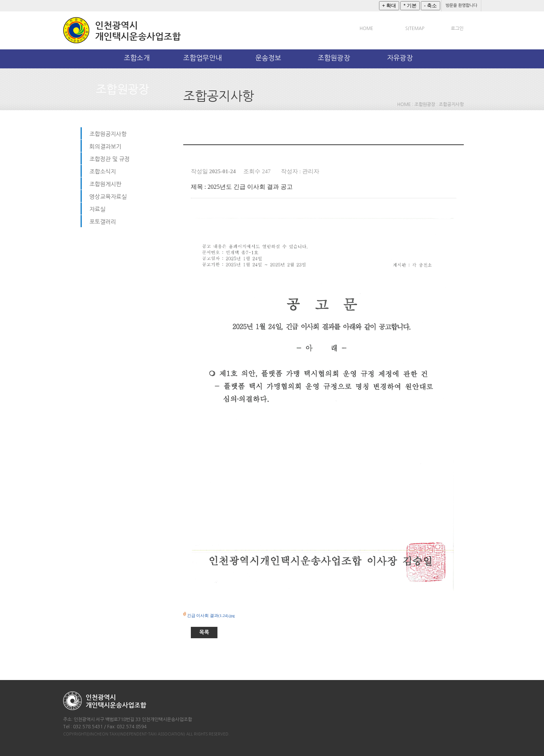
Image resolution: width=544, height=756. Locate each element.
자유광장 (400, 58)
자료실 (97, 209)
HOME (366, 28)
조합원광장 (334, 58)
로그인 (457, 28)
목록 (204, 632)
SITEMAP (415, 28)
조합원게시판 (105, 184)
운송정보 (268, 58)
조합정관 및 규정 (109, 159)
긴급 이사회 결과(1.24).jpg (211, 615)
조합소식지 (103, 172)
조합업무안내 (203, 58)
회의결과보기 (105, 146)
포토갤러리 (103, 222)
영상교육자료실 (108, 197)
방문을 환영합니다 (461, 6)
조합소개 (137, 58)
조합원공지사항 (108, 134)
